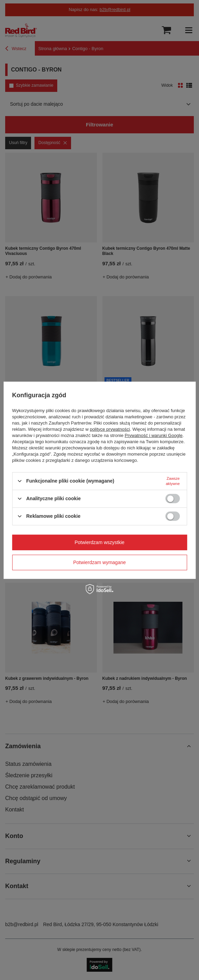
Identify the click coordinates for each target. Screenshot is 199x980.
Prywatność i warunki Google (154, 435)
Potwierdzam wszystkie (99, 542)
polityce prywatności (110, 429)
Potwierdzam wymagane (99, 562)
